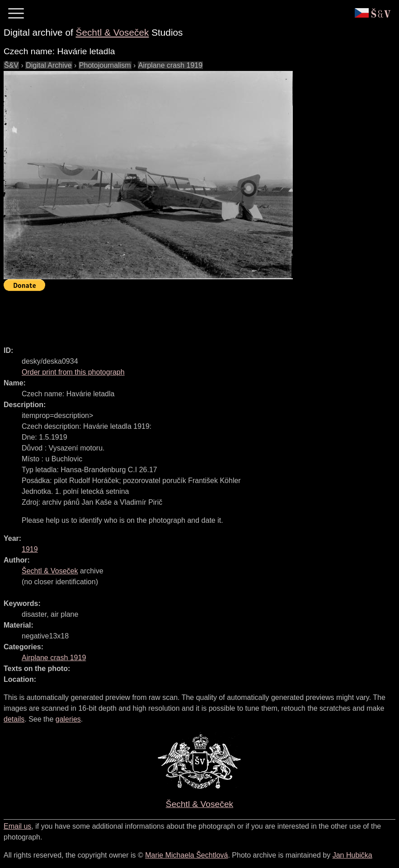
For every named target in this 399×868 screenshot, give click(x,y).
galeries (68, 719)
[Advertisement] (168, 314)
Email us (17, 826)
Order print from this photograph (73, 372)
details (14, 719)
